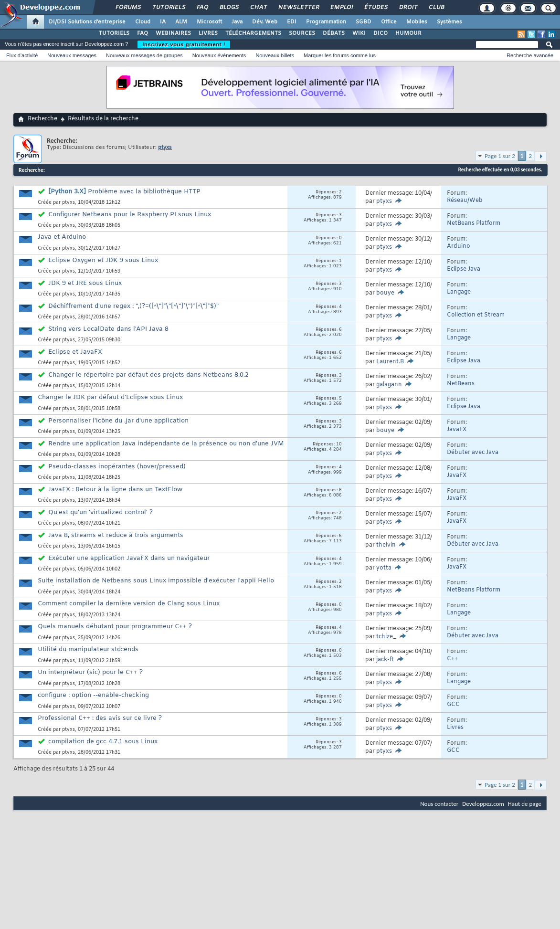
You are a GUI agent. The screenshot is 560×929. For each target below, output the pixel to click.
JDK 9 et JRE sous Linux (85, 283)
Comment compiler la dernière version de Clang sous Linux (129, 604)
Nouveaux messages (72, 55)
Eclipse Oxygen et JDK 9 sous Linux (103, 260)
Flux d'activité (22, 55)
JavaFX (457, 430)
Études (375, 8)
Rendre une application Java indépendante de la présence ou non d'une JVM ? (161, 448)
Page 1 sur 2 (500, 156)
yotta (384, 568)
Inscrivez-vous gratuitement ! (184, 44)
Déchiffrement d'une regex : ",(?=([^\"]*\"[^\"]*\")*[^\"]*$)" (133, 306)
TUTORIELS (114, 33)
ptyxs (69, 203)
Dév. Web (265, 22)
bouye (385, 293)
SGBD (364, 22)
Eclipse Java (464, 269)
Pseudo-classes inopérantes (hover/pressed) (117, 467)
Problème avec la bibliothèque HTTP (144, 192)
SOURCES (302, 33)
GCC (453, 705)
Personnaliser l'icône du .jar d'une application (118, 421)
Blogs (229, 8)
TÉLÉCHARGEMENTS (253, 33)
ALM (181, 22)
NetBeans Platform (474, 223)
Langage (459, 292)
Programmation (326, 22)
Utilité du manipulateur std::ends (88, 649)
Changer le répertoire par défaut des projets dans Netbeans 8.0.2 (148, 375)
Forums (128, 8)
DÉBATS (334, 33)
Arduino (459, 246)
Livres (455, 728)
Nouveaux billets (275, 55)
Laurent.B (390, 362)
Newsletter (298, 8)
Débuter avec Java (473, 453)
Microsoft (209, 22)
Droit (408, 8)
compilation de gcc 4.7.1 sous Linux (103, 742)
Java (237, 22)
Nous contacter (439, 804)
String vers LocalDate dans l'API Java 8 (108, 329)
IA (163, 22)
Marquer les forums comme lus (340, 55)
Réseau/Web (465, 201)
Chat (258, 8)
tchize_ (386, 637)
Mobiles (417, 22)
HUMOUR (408, 33)
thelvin (386, 545)
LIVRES (208, 33)
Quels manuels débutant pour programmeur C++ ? (115, 627)
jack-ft (385, 660)
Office (389, 22)
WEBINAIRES (173, 33)
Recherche (42, 119)
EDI (292, 22)
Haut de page (525, 804)
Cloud (143, 22)
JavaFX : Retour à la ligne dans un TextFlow (115, 490)
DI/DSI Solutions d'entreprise (87, 22)
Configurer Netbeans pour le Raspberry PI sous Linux (130, 215)
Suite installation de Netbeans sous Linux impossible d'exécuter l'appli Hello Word (156, 585)
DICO (380, 33)
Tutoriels (168, 8)
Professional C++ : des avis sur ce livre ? (100, 718)
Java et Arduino (62, 237)
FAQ (202, 8)
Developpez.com (483, 804)
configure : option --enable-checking (93, 695)
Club (436, 8)
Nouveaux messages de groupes (144, 55)
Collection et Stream (476, 315)
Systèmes (449, 22)
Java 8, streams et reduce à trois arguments (116, 535)
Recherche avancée (530, 55)
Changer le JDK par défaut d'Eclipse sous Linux (110, 397)
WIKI (359, 33)
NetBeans (461, 384)
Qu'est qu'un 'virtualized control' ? (100, 512)
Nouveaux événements (219, 55)
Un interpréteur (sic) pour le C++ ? (90, 672)
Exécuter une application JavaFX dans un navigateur (129, 558)
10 (339, 444)
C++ (452, 659)
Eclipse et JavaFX (75, 352)
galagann (389, 385)
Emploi (341, 8)
